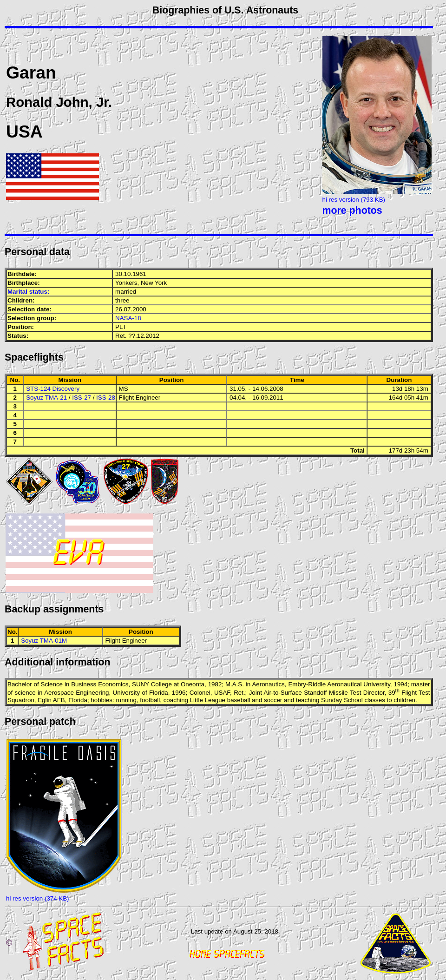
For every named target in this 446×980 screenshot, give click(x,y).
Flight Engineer (140, 398)
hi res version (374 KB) (38, 898)
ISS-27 (82, 398)
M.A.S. (235, 684)
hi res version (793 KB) (354, 200)
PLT (121, 327)
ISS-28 (106, 398)
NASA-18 (128, 318)
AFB (59, 700)
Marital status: (28, 292)
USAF (222, 693)
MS (124, 389)
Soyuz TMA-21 (46, 398)
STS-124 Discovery (53, 389)
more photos (352, 210)
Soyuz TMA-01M (44, 641)
